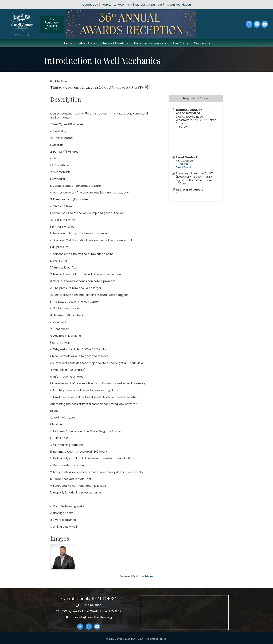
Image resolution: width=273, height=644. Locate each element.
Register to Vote (113, 5)
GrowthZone (145, 576)
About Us (85, 43)
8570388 (182, 164)
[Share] (147, 87)
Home (68, 43)
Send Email (183, 167)
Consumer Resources (148, 43)
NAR (130, 5)
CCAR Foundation (179, 5)
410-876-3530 (91, 605)
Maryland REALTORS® (150, 5)
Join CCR (178, 43)
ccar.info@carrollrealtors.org (91, 617)
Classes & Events (113, 43)
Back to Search (60, 81)
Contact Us (90, 5)
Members (200, 43)
